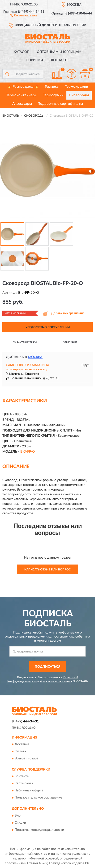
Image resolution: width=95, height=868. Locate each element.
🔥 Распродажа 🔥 (23, 87)
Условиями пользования (56, 681)
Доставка (22, 744)
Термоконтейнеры (22, 95)
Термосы (52, 87)
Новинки (34, 60)
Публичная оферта (29, 791)
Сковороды (79, 95)
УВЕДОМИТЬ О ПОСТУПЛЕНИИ (48, 327)
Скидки (20, 823)
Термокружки (77, 87)
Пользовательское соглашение (38, 798)
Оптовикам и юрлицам (59, 52)
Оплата (20, 751)
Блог (18, 816)
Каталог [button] (21, 52)
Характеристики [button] (25, 342)
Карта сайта (24, 784)
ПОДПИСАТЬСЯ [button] (48, 667)
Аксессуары (22, 104)
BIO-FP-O (28, 452)
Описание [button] (70, 342)
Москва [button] (35, 357)
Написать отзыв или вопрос (47, 569)
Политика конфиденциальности (39, 830)
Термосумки (53, 95)
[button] (24, 15)
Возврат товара (26, 758)
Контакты (60, 60)
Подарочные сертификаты (60, 104)
